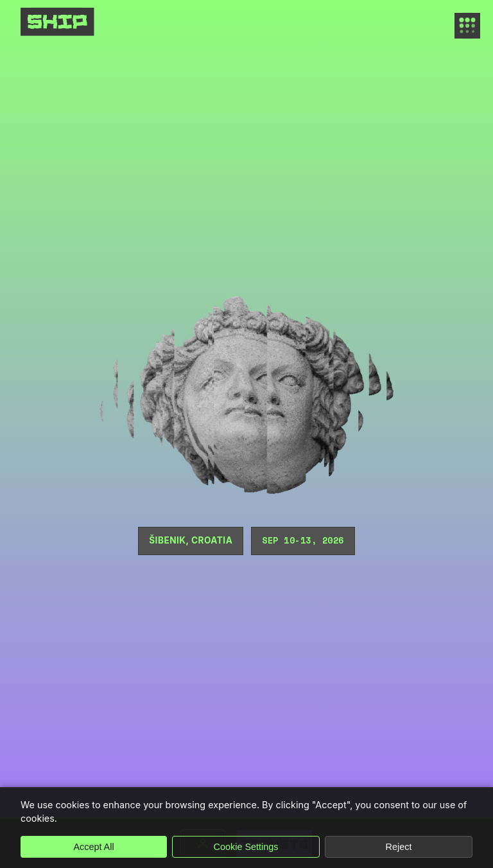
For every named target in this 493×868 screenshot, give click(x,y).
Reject (399, 847)
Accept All (93, 847)
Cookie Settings (246, 847)
